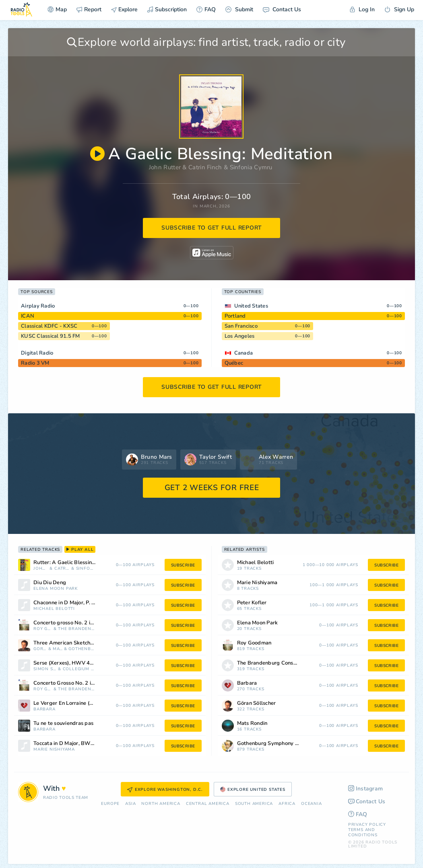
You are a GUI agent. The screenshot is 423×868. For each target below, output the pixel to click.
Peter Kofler (252, 603)
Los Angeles (240, 336)
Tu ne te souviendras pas (63, 723)
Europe (110, 804)
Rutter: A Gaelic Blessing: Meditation (75, 563)
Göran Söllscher (40, 649)
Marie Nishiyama (54, 750)
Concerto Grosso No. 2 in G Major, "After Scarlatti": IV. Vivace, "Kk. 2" (75, 683)
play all (80, 550)
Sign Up (399, 9)
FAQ (206, 9)
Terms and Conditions (363, 832)
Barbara (44, 709)
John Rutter (165, 167)
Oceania (312, 804)
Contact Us (282, 9)
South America (254, 804)
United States (251, 306)
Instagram (366, 789)
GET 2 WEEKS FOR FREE (212, 488)
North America (161, 804)
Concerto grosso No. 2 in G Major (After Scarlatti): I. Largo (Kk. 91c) (75, 623)
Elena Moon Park (56, 589)
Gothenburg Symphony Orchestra (81, 649)
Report (89, 9)
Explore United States (253, 790)
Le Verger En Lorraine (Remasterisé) (75, 703)
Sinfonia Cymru (251, 167)
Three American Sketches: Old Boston (75, 643)
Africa (287, 804)
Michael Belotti (54, 609)
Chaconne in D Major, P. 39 (66, 603)
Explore (124, 9)
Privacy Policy (367, 825)
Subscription (167, 9)
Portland (235, 316)
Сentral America (208, 804)
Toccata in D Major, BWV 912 (69, 744)
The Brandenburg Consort (76, 629)
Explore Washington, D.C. (165, 790)
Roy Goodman (43, 629)
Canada (244, 353)
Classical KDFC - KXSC (49, 326)
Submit (239, 9)
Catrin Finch (205, 167)
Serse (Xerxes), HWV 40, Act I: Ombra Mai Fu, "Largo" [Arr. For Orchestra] (75, 663)
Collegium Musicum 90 (79, 669)
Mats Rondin (58, 649)
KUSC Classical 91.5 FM (51, 336)
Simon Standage (45, 669)
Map (57, 9)
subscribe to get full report (212, 228)
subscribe (183, 565)
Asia (130, 804)
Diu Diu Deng (50, 583)
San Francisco (241, 326)
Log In (362, 9)
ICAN (28, 316)
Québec (234, 363)
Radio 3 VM (35, 363)
